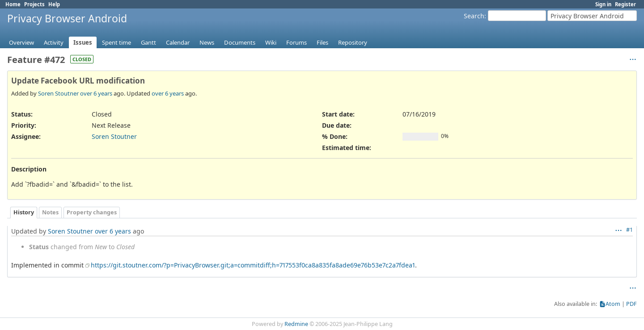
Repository (353, 42)
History (24, 212)
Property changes (92, 212)
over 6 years (96, 93)
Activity (54, 42)
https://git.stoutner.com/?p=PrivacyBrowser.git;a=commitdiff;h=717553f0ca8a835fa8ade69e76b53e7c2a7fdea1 (253, 265)
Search (474, 16)
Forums (297, 42)
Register (625, 4)
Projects (34, 4)
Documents (240, 42)
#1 (629, 230)
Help (54, 4)
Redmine (296, 324)
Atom (613, 304)
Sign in (603, 4)
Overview (21, 42)
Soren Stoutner (58, 93)
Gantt (148, 42)
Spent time (117, 42)
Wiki (271, 42)
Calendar (178, 42)
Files (322, 42)
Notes (50, 212)
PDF (631, 304)
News (207, 42)
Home (13, 4)
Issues (83, 42)
